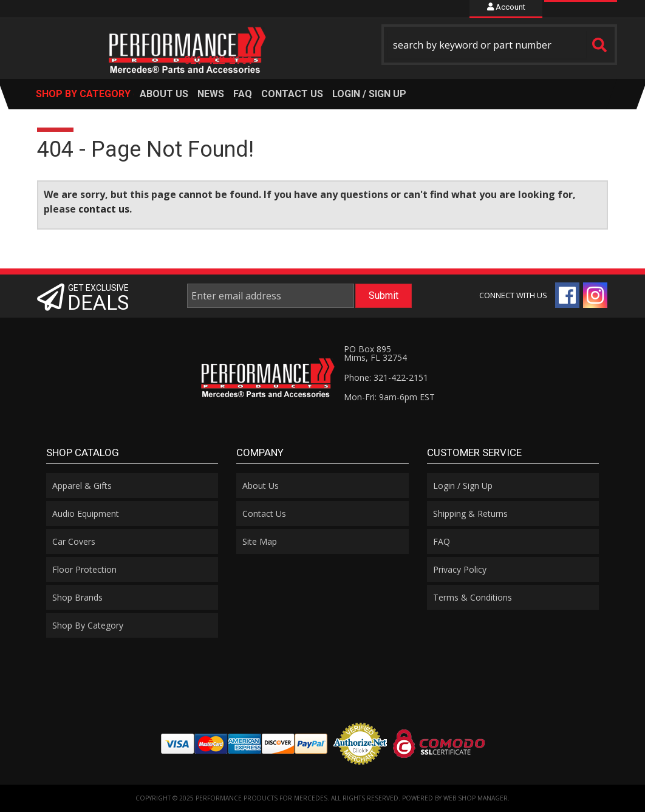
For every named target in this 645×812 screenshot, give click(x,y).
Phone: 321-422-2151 (386, 377)
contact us (104, 209)
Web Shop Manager (476, 798)
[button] (499, 45)
